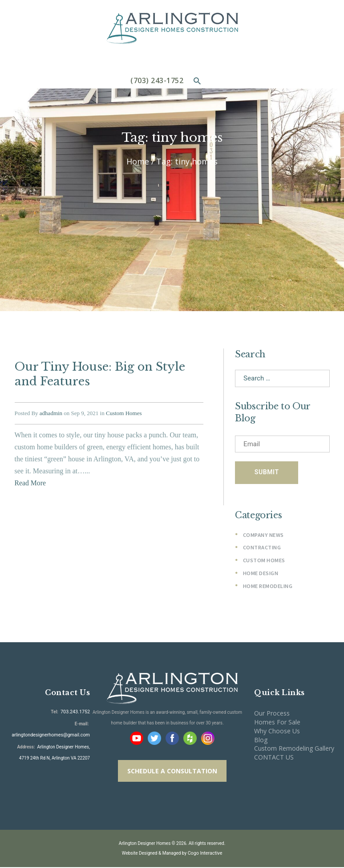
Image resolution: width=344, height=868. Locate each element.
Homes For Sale (277, 722)
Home (138, 162)
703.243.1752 (76, 713)
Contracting (262, 548)
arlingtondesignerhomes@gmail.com (53, 735)
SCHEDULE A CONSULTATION (172, 772)
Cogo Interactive (205, 854)
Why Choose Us (277, 731)
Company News (263, 535)
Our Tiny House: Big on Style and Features (98, 373)
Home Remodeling (268, 586)
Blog (261, 740)
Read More (31, 481)
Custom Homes (124, 411)
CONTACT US (274, 758)
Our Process (272, 714)
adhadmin (51, 411)
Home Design (261, 574)
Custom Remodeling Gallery (294, 749)
